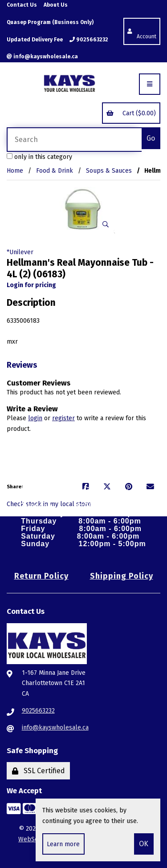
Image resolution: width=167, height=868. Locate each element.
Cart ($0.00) (131, 113)
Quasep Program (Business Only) (50, 22)
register (63, 418)
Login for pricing (31, 285)
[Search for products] (74, 140)
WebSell (31, 839)
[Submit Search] (151, 138)
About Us (56, 5)
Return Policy (41, 576)
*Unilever (20, 252)
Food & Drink (55, 171)
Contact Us (22, 5)
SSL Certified (39, 771)
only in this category (39, 157)
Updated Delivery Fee (35, 40)
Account (142, 31)
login (35, 418)
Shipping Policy (122, 576)
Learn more (63, 844)
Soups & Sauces (109, 171)
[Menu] (150, 84)
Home (15, 171)
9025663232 (89, 40)
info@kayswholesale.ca (42, 57)
